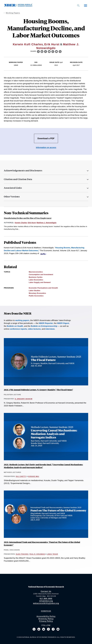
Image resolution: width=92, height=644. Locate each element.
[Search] (78, 5)
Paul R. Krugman (37, 554)
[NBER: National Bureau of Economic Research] (20, 6)
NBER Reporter (46, 323)
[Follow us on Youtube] (58, 629)
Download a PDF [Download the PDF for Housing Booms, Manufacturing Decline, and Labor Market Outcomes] (46, 138)
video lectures (34, 329)
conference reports (18, 329)
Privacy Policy (46, 621)
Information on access (46, 147)
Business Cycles (36, 277)
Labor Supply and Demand (40, 282)
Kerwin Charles (21, 223)
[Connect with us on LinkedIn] (39, 629)
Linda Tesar (52, 554)
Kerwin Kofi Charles (28, 44)
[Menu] (86, 5)
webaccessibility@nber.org (46, 603)
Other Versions (12, 197)
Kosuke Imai (34, 476)
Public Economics (36, 296)
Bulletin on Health (15, 326)
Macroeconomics (36, 272)
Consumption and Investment (41, 274)
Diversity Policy (46, 619)
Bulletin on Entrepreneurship (44, 326)
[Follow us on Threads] (48, 629)
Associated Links (13, 188)
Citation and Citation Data (18, 179)
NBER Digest (63, 323)
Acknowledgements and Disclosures (23, 170)
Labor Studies (34, 290)
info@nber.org (46, 601)
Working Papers (13, 13)
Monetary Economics (37, 293)
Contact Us (46, 591)
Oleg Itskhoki (22, 554)
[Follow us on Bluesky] (44, 629)
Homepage (46, 611)
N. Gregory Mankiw (24, 399)
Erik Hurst (52, 44)
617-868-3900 (46, 598)
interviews (50, 329)
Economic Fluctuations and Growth (43, 288)
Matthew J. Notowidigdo (46, 223)
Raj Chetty (21, 476)
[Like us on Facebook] (53, 629)
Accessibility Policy (46, 616)
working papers (22, 320)
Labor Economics (36, 280)
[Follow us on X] (34, 629)
